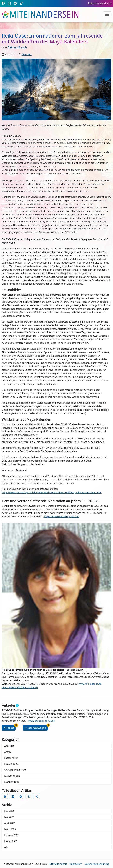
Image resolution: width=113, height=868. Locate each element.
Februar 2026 (12, 835)
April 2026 (10, 823)
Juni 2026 (9, 811)
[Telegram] (15, 3)
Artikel (10, 727)
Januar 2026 (11, 841)
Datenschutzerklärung (97, 864)
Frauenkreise (11, 764)
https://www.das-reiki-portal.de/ (61, 516)
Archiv (8, 752)
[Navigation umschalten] (107, 14)
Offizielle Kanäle (58, 864)
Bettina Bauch (17, 47)
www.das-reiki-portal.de (41, 721)
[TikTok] (21, 3)
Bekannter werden (100, 3)
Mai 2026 (9, 817)
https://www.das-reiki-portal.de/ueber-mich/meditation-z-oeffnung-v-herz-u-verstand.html (52, 492)
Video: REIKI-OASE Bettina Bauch (20, 687)
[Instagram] (9, 3)
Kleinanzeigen (12, 776)
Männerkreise (12, 782)
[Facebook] (3, 3)
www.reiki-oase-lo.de (90, 684)
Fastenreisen (11, 758)
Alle (6, 847)
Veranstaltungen (36, 727)
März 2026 (10, 829)
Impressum (76, 864)
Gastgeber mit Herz (15, 770)
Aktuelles (27, 54)
